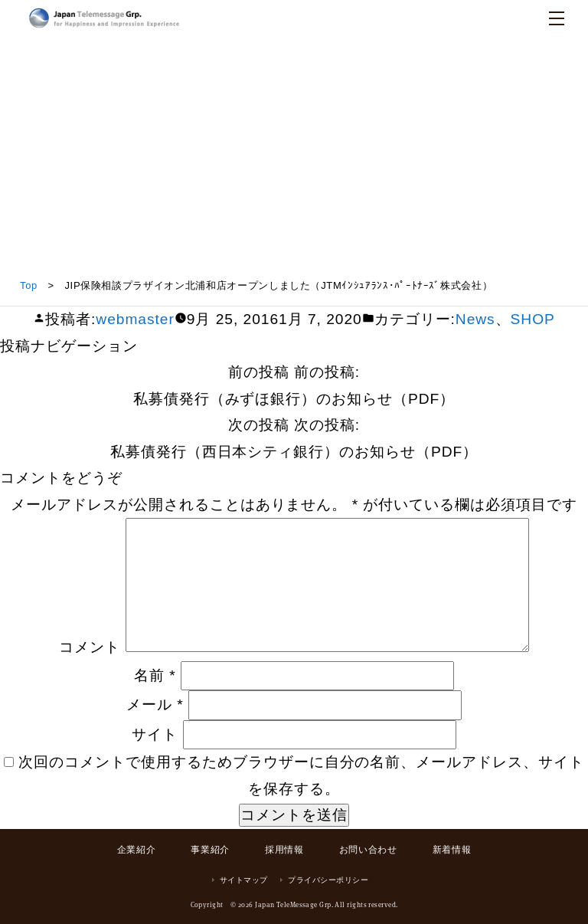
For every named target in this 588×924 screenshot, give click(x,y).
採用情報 (284, 850)
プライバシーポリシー (328, 880)
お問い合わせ (368, 850)
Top (29, 285)
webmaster (135, 319)
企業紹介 (136, 850)
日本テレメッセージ (104, 18)
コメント (90, 647)
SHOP (533, 319)
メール (155, 704)
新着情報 (452, 850)
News (475, 319)
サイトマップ (244, 880)
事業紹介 (210, 850)
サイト (155, 734)
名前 (155, 675)
